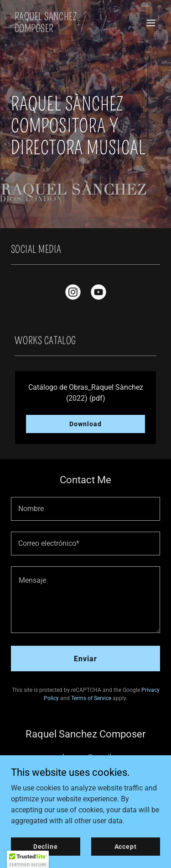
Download (85, 424)
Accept (126, 846)
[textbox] (85, 509)
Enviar (85, 659)
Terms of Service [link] (91, 698)
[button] (151, 23)
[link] (63, 29)
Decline (46, 846)
